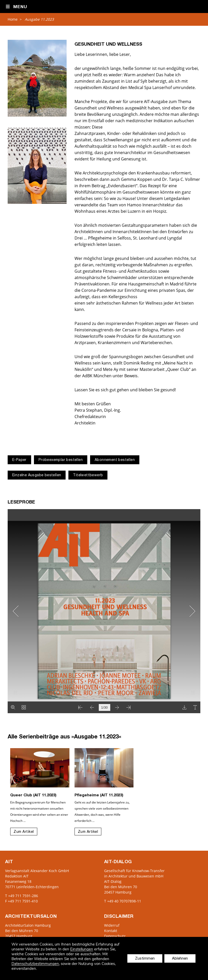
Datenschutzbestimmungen (35, 964)
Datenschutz (115, 936)
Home (13, 19)
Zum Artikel (24, 832)
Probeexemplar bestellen (61, 460)
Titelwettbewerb (88, 475)
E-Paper (19, 460)
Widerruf (112, 925)
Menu (16, 7)
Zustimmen (145, 959)
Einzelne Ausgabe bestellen (37, 475)
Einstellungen (82, 949)
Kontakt (111, 931)
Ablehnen (180, 959)
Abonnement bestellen (115, 460)
